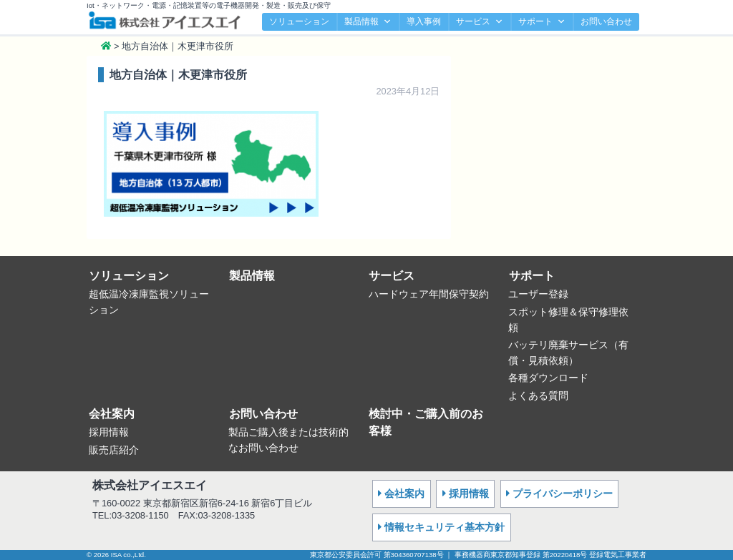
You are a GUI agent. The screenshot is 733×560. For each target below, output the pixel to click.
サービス (480, 22)
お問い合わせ (606, 21)
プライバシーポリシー (563, 493)
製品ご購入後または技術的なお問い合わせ (288, 440)
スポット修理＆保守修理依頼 (568, 320)
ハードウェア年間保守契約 (429, 294)
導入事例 (424, 21)
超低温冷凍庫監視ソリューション (149, 302)
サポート (542, 22)
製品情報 (368, 22)
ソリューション (299, 21)
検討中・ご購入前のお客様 (426, 422)
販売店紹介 (114, 450)
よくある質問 (538, 396)
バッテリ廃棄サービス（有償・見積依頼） (568, 353)
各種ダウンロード (548, 378)
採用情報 (109, 432)
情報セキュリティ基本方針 (445, 527)
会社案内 (112, 414)
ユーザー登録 (538, 294)
